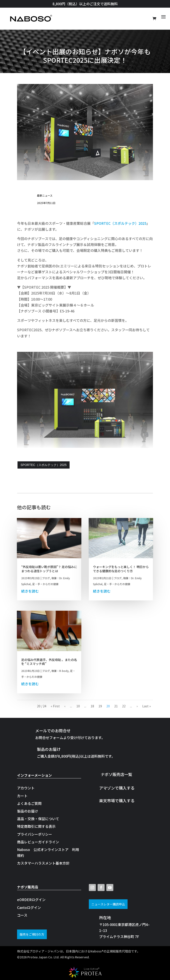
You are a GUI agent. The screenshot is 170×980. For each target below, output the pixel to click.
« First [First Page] (55, 706)
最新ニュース (45, 195)
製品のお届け (28, 811)
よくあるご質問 (29, 803)
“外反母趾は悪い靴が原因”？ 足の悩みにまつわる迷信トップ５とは (49, 569)
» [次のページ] (137, 706)
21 (116, 706)
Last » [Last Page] (146, 706)
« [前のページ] (65, 706)
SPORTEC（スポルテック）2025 (120, 223)
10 (78, 706)
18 (92, 706)
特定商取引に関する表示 (36, 826)
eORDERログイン (31, 900)
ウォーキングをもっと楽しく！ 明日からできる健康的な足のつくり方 (121, 569)
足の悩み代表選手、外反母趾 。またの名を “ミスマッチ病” (49, 662)
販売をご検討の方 (32, 934)
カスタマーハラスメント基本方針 (43, 863)
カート (22, 796)
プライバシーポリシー (35, 834)
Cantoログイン (29, 907)
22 (124, 706)
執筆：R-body (60, 671)
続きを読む (30, 591)
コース (22, 915)
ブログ (46, 578)
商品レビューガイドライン (38, 842)
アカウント (26, 788)
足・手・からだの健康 (45, 584)
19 (100, 706)
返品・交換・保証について (38, 819)
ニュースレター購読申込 (108, 904)
